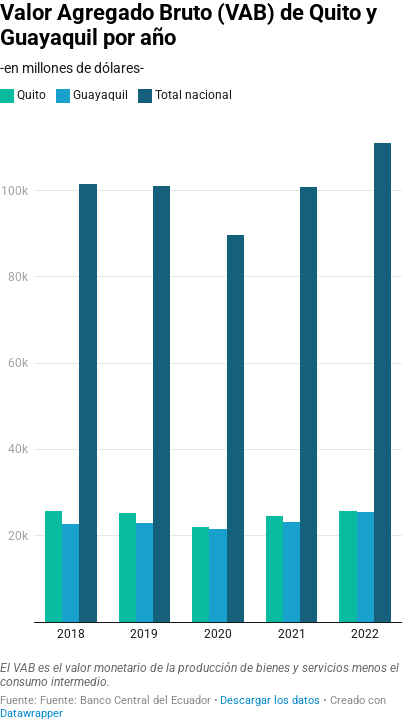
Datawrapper (31, 713)
